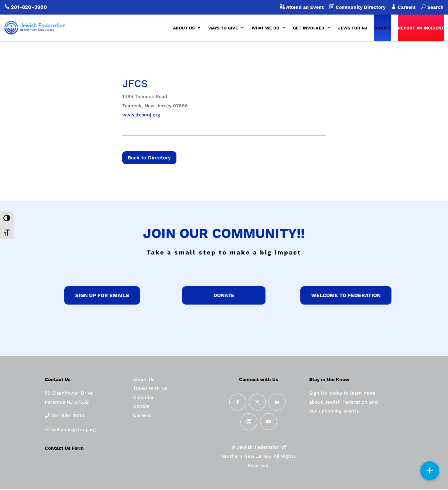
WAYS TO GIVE (223, 28)
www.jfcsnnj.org (141, 115)
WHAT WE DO (265, 28)
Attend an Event (304, 7)
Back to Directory (152, 158)
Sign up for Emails (102, 297)
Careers (409, 7)
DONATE (383, 28)
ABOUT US (184, 28)
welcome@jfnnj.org (73, 430)
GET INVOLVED (309, 28)
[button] (430, 471)
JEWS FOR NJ (353, 28)
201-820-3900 (29, 7)
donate (224, 297)
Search (432, 7)
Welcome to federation (346, 297)
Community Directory (360, 7)
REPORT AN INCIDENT (421, 28)
